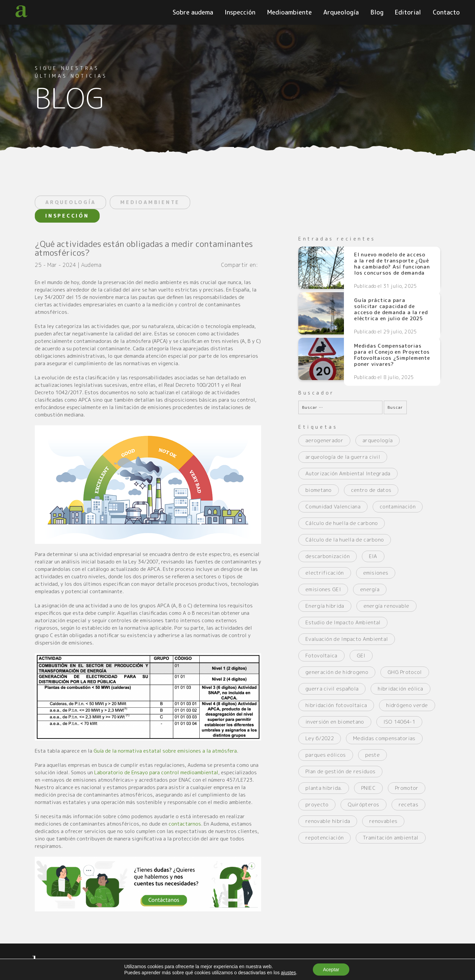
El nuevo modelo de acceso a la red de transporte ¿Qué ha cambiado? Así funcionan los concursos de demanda (392, 264)
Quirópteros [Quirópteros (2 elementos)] (363, 805)
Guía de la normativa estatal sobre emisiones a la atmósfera (165, 751)
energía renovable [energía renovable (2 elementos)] (386, 606)
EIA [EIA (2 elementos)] (373, 556)
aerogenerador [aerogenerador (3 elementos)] (324, 440)
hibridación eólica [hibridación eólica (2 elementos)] (400, 689)
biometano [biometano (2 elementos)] (319, 490)
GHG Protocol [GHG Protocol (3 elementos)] (405, 672)
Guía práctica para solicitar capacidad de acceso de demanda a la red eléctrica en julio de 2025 (391, 309)
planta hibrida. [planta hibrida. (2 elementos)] (324, 788)
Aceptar (331, 970)
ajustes (289, 973)
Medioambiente (290, 12)
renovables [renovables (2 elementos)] (383, 821)
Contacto (446, 12)
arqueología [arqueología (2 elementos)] (378, 440)
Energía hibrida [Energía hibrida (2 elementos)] (325, 606)
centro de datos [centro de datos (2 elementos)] (371, 490)
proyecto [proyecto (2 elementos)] (317, 805)
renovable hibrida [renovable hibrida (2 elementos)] (328, 821)
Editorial (408, 12)
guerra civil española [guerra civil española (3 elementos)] (332, 689)
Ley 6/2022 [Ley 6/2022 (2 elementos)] (320, 738)
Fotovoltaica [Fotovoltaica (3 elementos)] (321, 656)
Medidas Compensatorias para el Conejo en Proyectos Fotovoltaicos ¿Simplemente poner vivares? (392, 355)
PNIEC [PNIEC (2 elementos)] (369, 788)
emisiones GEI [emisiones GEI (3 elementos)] (323, 589)
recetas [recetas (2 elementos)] (408, 805)
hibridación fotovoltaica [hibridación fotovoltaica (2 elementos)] (336, 705)
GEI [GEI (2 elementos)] (361, 656)
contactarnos (185, 824)
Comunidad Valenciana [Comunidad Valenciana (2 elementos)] (333, 507)
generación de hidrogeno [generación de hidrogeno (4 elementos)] (337, 672)
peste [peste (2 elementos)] (373, 755)
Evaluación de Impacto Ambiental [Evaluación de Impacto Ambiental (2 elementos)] (347, 639)
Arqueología (341, 12)
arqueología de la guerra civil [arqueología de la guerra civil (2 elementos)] (343, 457)
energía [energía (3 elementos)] (370, 589)
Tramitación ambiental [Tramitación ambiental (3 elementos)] (391, 838)
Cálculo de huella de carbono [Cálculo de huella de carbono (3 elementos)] (342, 523)
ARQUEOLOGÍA (70, 202)
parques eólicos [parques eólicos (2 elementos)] (326, 755)
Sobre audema (193, 12)
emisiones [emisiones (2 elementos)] (376, 573)
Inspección (240, 12)
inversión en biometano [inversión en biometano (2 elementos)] (335, 722)
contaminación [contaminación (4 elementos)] (398, 507)
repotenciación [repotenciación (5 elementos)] (324, 838)
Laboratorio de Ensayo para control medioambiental (156, 772)
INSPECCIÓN (67, 216)
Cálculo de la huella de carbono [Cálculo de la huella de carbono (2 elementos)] (345, 540)
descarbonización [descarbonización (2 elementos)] (328, 556)
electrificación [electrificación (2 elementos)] (325, 573)
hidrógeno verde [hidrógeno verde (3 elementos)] (407, 705)
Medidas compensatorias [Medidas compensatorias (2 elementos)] (384, 738)
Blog (377, 12)
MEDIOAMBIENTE (150, 202)
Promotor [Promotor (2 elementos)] (407, 788)
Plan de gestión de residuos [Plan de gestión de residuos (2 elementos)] (340, 771)
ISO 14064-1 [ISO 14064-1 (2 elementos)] (399, 722)
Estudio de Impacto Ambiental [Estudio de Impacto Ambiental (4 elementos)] (343, 622)
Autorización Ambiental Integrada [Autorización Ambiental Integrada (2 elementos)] (348, 473)
